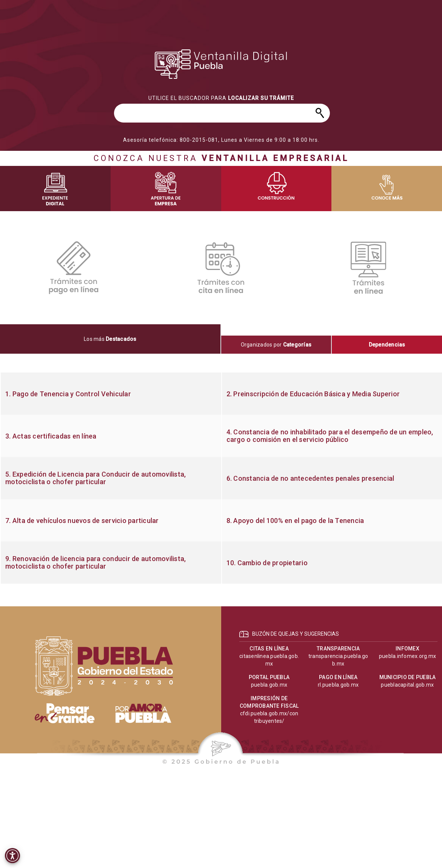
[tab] (111, 339)
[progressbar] (221, 64)
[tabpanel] (221, 478)
